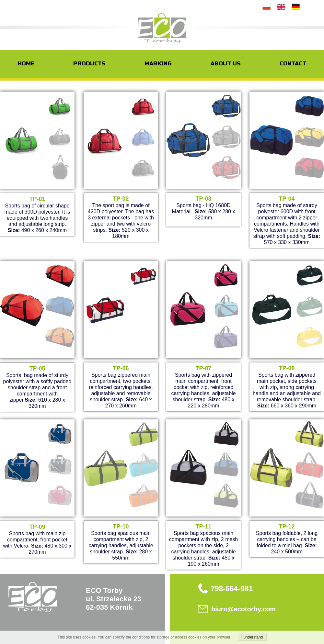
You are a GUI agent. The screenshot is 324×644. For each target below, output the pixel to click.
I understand (252, 637)
